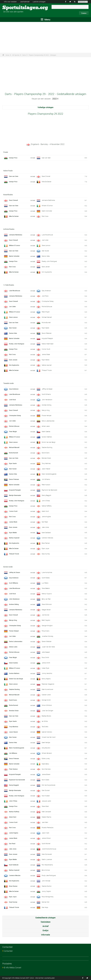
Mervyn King (46, 410)
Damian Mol (45, 902)
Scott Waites (46, 578)
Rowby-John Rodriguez (49, 261)
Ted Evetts (45, 727)
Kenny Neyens (46, 679)
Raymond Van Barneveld (49, 490)
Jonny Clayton (46, 891)
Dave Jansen (46, 267)
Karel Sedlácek (46, 533)
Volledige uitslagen (45, 107)
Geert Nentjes (46, 742)
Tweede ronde (8, 383)
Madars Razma (46, 817)
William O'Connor (47, 206)
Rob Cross (45, 216)
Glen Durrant (46, 790)
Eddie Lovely (46, 758)
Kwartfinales (8, 195)
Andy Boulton (46, 748)
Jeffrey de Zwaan (47, 389)
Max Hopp (45, 907)
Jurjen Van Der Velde (48, 647)
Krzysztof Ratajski (47, 338)
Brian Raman (46, 543)
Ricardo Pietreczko (48, 827)
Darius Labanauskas (48, 421)
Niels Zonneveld (47, 854)
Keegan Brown (46, 610)
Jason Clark (45, 833)
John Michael (46, 881)
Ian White (45, 721)
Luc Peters (45, 583)
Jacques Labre (46, 801)
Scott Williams (46, 394)
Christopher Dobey (48, 301)
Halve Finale (8, 171)
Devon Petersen (47, 333)
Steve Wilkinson (47, 604)
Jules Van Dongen (47, 711)
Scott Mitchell (46, 843)
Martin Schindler (47, 211)
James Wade (46, 354)
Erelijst (45, 930)
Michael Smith (46, 700)
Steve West (45, 806)
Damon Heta (46, 256)
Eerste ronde (8, 567)
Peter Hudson (46, 485)
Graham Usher (46, 695)
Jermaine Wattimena (48, 200)
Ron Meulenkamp (47, 865)
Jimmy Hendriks (47, 673)
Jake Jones (45, 527)
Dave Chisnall (46, 176)
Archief (45, 926)
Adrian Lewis (46, 426)
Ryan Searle (45, 328)
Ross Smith (45, 657)
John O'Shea (46, 501)
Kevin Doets (45, 780)
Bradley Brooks (46, 716)
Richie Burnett (46, 322)
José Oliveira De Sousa (49, 849)
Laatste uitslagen (39, 2)
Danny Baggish (46, 495)
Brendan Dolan (46, 458)
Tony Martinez (46, 463)
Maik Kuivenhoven (47, 689)
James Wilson (46, 838)
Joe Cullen (45, 240)
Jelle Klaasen (46, 652)
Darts (24, 55)
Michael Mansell (47, 317)
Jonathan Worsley (47, 636)
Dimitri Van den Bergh (49, 442)
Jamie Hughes (46, 517)
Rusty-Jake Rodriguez (49, 875)
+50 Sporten (16, 55)
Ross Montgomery (48, 897)
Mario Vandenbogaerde (49, 474)
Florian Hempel (47, 415)
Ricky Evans (45, 631)
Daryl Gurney (46, 554)
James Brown (46, 774)
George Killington (47, 626)
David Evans (46, 453)
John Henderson (47, 400)
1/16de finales (9, 285)
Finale (6, 152)
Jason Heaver (46, 469)
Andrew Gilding (47, 405)
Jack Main (45, 822)
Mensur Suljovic (47, 594)
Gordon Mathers (47, 437)
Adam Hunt (45, 511)
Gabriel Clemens (47, 732)
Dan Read (45, 522)
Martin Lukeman (47, 859)
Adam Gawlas (46, 431)
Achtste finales (9, 229)
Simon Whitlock (47, 705)
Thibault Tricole (47, 370)
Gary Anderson (46, 291)
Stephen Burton (47, 886)
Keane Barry (45, 764)
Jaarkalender (25, 2)
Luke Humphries (47, 572)
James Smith (46, 663)
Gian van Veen (46, 158)
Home (7, 55)
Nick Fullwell (46, 796)
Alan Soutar (45, 251)
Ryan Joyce (45, 548)
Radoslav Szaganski (48, 684)
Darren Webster (47, 641)
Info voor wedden (10, 2)
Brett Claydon (46, 620)
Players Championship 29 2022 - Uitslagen (42, 55)
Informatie (45, 935)
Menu (45, 20)
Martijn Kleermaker (48, 344)
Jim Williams (46, 479)
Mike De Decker (47, 182)
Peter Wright (46, 312)
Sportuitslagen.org (11, 8)
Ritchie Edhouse (47, 306)
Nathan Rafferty (47, 506)
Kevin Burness (46, 769)
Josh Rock (45, 296)
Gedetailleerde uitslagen (45, 918)
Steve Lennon (46, 245)
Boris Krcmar (46, 870)
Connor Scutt (46, 349)
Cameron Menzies (47, 538)
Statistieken (46, 922)
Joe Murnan (45, 615)
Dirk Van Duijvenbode (48, 785)
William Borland (47, 753)
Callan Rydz (45, 668)
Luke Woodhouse (47, 235)
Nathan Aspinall (47, 365)
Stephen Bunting (47, 447)
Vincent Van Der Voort (49, 737)
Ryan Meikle (45, 360)
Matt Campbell (46, 812)
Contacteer (8, 951)
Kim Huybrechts (47, 272)
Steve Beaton (46, 588)
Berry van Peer (46, 599)
